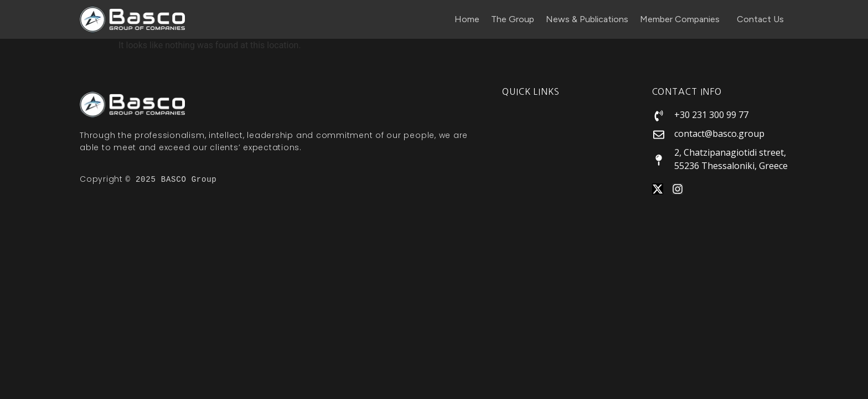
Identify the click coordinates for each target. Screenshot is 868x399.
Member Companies (683, 19)
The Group (513, 19)
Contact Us (760, 19)
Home (467, 19)
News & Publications (587, 19)
